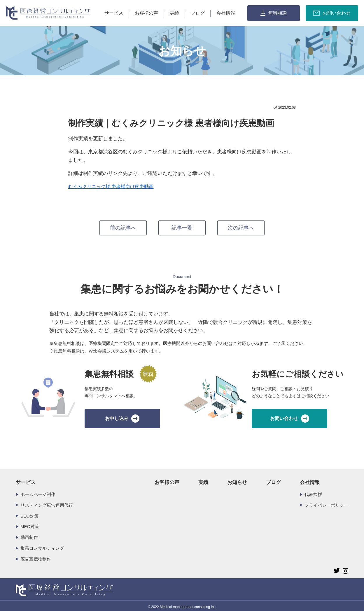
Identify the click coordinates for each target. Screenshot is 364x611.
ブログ (198, 13)
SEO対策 (29, 513)
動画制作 (29, 535)
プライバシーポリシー (326, 502)
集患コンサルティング (42, 545)
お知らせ (237, 480)
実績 (174, 13)
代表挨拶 (313, 492)
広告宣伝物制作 (36, 556)
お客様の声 (146, 13)
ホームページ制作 (38, 492)
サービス (114, 13)
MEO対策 (30, 524)
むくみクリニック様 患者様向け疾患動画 (111, 186)
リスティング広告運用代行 (47, 502)
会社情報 (226, 13)
